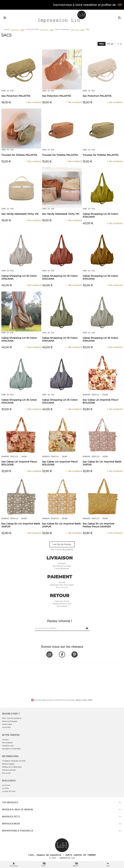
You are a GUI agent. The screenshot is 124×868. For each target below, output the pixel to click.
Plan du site (6, 773)
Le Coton (5, 788)
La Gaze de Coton (9, 791)
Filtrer (102, 44)
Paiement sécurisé (9, 770)
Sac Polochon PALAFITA (16, 96)
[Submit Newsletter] (87, 628)
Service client (7, 724)
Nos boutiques (7, 743)
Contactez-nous (8, 746)
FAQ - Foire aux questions (12, 718)
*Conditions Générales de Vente (14, 761)
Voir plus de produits (62, 544)
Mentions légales (8, 764)
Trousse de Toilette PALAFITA (19, 155)
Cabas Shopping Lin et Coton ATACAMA (100, 215)
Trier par (111, 44)
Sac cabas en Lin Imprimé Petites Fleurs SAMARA (98, 525)
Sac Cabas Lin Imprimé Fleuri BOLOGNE (100, 401)
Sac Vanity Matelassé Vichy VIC (20, 214)
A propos (5, 740)
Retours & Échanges (10, 721)
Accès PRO (6, 727)
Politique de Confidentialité (12, 767)
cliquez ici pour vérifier (84, 700)
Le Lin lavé (6, 785)
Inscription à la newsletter (11, 749)
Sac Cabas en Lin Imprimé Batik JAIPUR (102, 463)
